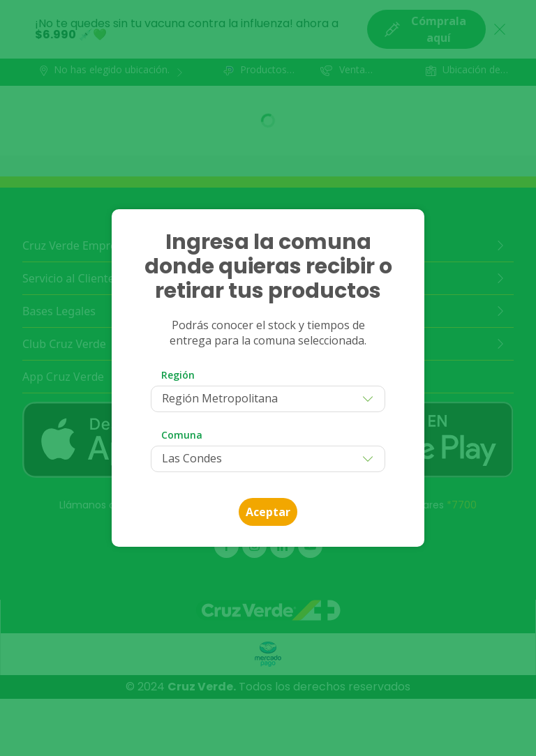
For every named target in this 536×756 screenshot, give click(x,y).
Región (178, 375)
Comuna (182, 435)
